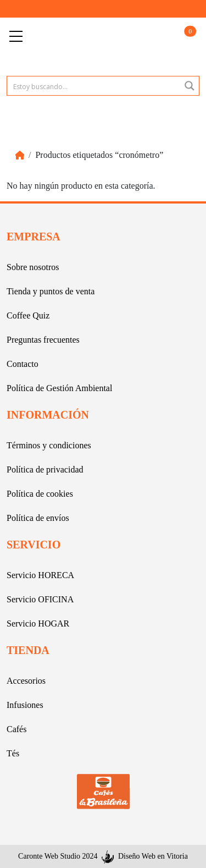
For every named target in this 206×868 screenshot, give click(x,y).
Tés (13, 753)
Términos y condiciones (49, 445)
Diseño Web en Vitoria (153, 856)
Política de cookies (40, 494)
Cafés (16, 729)
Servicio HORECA (40, 575)
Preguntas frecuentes (43, 340)
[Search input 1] (94, 86)
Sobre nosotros (33, 267)
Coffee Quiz (28, 315)
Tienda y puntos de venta (51, 291)
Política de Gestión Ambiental (59, 388)
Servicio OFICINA (40, 599)
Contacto (23, 364)
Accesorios (26, 681)
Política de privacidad (45, 469)
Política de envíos (38, 518)
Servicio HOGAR (38, 623)
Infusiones (25, 705)
